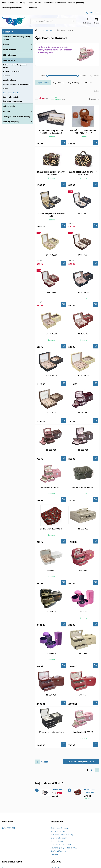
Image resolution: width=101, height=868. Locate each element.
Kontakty (33, 8)
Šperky (6, 44)
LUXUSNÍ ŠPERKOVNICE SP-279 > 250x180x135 (51, 173)
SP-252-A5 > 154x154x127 (51, 487)
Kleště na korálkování (11, 71)
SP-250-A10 (83, 413)
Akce (4, 3)
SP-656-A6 (83, 570)
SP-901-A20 (83, 653)
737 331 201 (94, 13)
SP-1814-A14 (51, 375)
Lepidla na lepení (10, 80)
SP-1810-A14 (83, 213)
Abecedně (88, 83)
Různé (5, 88)
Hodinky (7, 111)
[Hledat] (73, 21)
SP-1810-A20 (51, 255)
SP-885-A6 (51, 653)
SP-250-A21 (51, 450)
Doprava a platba (34, 3)
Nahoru (45, 762)
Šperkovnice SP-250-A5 (83, 732)
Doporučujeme (43, 83)
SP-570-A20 (83, 529)
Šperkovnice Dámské (11, 93)
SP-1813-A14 (83, 292)
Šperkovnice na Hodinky (12, 101)
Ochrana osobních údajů (61, 844)
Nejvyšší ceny (74, 83)
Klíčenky (6, 76)
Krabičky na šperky (11, 122)
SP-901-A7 (83, 695)
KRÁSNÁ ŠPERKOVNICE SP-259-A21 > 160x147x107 (83, 132)
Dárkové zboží (9, 60)
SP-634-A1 (51, 570)
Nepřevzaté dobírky (59, 851)
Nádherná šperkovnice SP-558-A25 (51, 215)
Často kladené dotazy (17, 3)
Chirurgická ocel (10, 55)
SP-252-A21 (83, 450)
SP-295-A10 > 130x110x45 (51, 529)
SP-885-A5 (83, 612)
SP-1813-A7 (83, 334)
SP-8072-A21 (51, 612)
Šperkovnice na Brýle (11, 97)
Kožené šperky (9, 106)
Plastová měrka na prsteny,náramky (17, 84)
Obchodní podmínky (76, 3)
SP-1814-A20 (83, 375)
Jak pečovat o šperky (59, 838)
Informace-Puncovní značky (55, 3)
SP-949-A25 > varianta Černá (51, 732)
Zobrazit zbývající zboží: (81, 762)
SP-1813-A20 (51, 334)
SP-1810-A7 (51, 292)
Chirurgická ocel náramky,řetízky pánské (17, 38)
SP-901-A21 (51, 695)
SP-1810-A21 (83, 255)
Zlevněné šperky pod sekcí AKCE (14, 8)
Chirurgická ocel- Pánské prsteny (17, 117)
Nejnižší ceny (59, 83)
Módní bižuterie (10, 50)
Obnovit (96, 76)
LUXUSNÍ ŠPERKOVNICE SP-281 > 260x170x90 (83, 173)
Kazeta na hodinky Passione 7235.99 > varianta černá (51, 132)
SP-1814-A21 (51, 413)
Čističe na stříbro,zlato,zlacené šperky (15, 66)
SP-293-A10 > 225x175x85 (83, 487)
